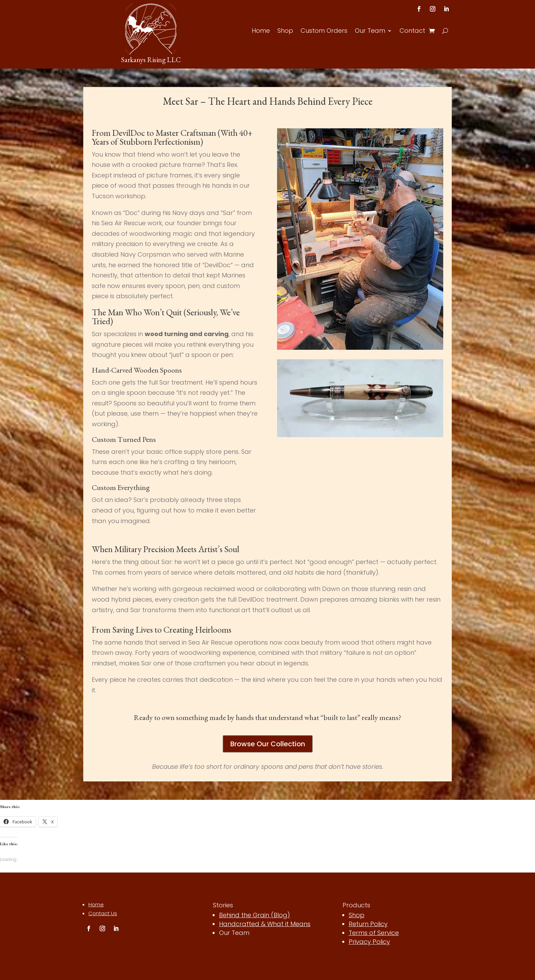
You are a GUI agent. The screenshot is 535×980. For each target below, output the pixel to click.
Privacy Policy (369, 942)
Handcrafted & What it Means (265, 924)
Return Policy (368, 924)
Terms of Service (374, 933)
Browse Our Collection (268, 744)
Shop (285, 32)
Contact (412, 32)
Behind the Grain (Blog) (255, 915)
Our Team (370, 32)
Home (261, 32)
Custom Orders (324, 32)
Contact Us (103, 913)
